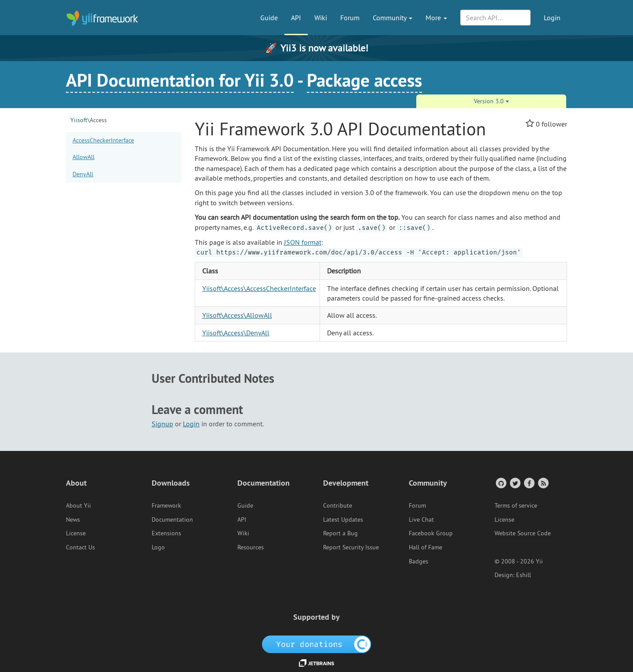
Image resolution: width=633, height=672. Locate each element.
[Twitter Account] (515, 483)
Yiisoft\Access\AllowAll (237, 315)
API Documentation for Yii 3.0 (180, 80)
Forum (350, 18)
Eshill (524, 575)
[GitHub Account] (500, 483)
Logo (158, 547)
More (436, 18)
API (296, 18)
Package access (364, 80)
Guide (269, 18)
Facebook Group (431, 533)
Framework (166, 505)
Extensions (166, 533)
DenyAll (83, 174)
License (76, 533)
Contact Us (80, 547)
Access (89, 120)
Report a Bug (340, 533)
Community (393, 18)
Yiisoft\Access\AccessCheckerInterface (259, 288)
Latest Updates (343, 519)
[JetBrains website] (316, 662)
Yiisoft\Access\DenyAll (236, 333)
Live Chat (421, 519)
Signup (162, 424)
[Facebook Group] (529, 483)
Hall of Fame (426, 547)
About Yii (78, 505)
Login (552, 18)
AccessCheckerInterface (103, 140)
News (73, 519)
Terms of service (516, 505)
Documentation (172, 519)
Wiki (321, 18)
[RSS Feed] (543, 483)
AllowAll (84, 157)
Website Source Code (523, 533)
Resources (251, 547)
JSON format (303, 242)
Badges (418, 561)
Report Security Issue (351, 547)
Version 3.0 (491, 101)
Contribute (338, 505)
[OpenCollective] (317, 643)
